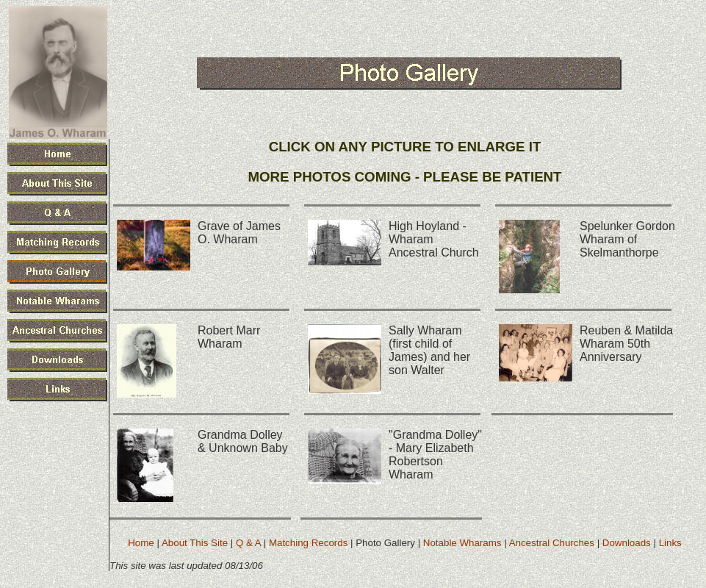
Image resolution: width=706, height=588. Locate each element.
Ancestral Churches (552, 543)
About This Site (195, 543)
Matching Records (308, 543)
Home (141, 543)
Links (670, 543)
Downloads (627, 543)
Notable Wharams (462, 543)
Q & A (248, 543)
